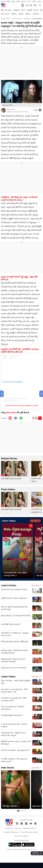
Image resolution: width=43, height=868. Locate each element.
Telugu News (5, 18)
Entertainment (17, 18)
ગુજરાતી (23, 1)
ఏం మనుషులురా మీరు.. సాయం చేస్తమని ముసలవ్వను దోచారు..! (15, 574)
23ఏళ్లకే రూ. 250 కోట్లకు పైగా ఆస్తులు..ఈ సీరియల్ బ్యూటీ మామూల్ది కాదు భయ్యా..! (19, 198)
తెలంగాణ (36, 10)
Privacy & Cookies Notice (29, 832)
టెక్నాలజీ (21, 14)
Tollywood (27, 18)
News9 (3, 1)
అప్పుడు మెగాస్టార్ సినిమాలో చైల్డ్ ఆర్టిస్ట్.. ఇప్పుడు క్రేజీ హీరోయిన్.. (19, 278)
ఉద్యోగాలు (14, 14)
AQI (31, 5)
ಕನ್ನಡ (13, 1)
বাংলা (29, 1)
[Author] (3, 110)
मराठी (18, 1)
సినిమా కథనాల (11, 412)
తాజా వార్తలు (8, 10)
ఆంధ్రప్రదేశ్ (29, 10)
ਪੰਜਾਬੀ (34, 1)
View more (35, 521)
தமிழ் (39, 1)
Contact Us (9, 828)
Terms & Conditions (21, 836)
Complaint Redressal (11, 832)
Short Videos (9, 521)
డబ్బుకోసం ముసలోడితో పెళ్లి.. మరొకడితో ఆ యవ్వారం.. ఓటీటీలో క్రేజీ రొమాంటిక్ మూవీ (20, 350)
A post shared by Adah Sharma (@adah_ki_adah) (21, 405)
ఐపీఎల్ (23, 10)
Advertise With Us (30, 828)
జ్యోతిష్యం (28, 14)
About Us (18, 828)
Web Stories (8, 768)
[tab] (18, 811)
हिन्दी (9, 1)
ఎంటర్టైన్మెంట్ (16, 10)
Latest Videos (8, 676)
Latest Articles (9, 585)
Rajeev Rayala (11, 109)
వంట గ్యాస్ (6, 14)
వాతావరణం (36, 14)
